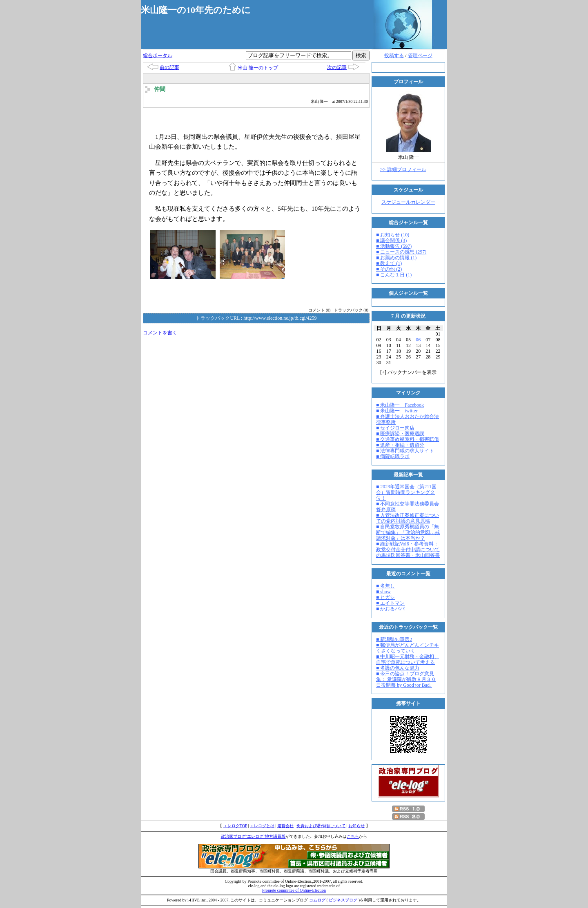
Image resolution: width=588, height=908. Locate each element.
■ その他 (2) (389, 269)
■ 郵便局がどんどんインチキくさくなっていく (408, 648)
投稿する (394, 56)
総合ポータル (158, 56)
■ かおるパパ (390, 609)
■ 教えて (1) (389, 263)
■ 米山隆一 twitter (397, 411)
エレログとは (262, 826)
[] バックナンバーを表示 (408, 372)
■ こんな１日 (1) (394, 275)
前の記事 (169, 67)
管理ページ (420, 56)
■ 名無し (385, 586)
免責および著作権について (321, 826)
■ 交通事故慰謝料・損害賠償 (408, 439)
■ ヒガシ (385, 597)
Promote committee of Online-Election (294, 890)
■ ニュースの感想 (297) (401, 252)
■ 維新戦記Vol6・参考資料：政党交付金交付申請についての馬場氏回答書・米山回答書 (408, 550)
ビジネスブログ (343, 900)
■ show (383, 592)
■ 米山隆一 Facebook (400, 405)
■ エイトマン (390, 603)
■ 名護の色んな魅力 (398, 668)
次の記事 (337, 67)
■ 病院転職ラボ (393, 456)
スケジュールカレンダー (408, 202)
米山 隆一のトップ (258, 68)
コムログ (317, 900)
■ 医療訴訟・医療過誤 (400, 434)
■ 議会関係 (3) (391, 240)
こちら (353, 836)
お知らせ (356, 826)
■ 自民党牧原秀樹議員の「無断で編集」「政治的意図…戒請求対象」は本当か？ (408, 532)
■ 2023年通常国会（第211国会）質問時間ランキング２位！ (406, 492)
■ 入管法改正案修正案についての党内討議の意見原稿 (408, 518)
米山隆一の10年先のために (196, 10)
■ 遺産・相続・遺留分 (400, 445)
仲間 (160, 89)
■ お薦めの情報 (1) (396, 258)
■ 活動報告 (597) (394, 246)
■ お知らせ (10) (393, 235)
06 (418, 340)
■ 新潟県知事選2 (394, 639)
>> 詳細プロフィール (403, 169)
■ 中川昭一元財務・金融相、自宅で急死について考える (408, 659)
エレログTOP (235, 826)
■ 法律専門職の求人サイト (405, 451)
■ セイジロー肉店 (395, 428)
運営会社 (285, 826)
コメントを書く (160, 333)
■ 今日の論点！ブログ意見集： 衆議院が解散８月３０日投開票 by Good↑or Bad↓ (406, 679)
